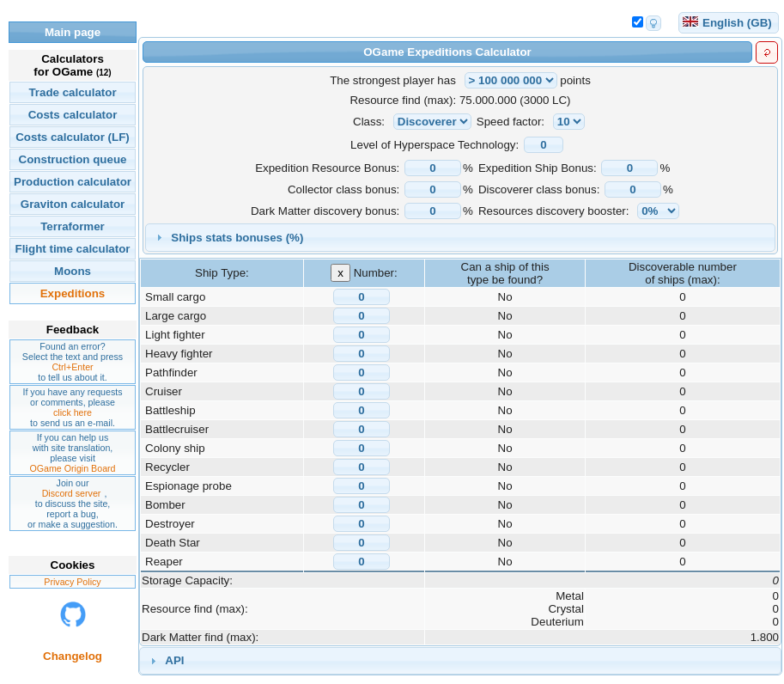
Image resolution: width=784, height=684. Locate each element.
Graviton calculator (73, 204)
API (174, 660)
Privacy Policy (72, 582)
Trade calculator (72, 92)
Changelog (73, 656)
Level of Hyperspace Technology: (435, 145)
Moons (73, 271)
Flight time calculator (72, 249)
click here (73, 412)
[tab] (460, 238)
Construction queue (73, 159)
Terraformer (73, 226)
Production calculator (73, 182)
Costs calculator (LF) (73, 137)
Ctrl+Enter (72, 367)
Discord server (72, 493)
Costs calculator (73, 115)
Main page (73, 32)
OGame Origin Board (72, 468)
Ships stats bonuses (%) (237, 238)
